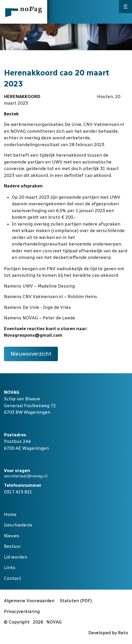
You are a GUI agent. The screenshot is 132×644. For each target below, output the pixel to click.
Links (10, 568)
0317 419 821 (18, 492)
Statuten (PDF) (76, 601)
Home (10, 514)
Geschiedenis (18, 525)
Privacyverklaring (22, 611)
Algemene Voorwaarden (29, 601)
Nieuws (12, 536)
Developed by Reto (108, 633)
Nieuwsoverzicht (31, 354)
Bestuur (12, 546)
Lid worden (16, 557)
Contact (13, 578)
